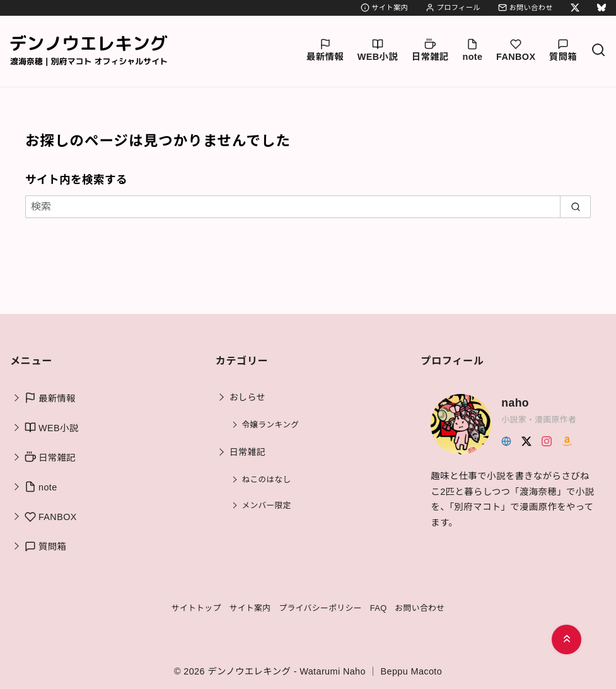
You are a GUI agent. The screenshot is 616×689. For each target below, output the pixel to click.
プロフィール (453, 8)
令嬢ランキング (271, 425)
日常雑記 (430, 50)
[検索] (598, 51)
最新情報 (325, 50)
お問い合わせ (526, 8)
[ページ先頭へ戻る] (567, 640)
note (472, 50)
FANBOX (516, 50)
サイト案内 (384, 8)
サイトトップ (196, 608)
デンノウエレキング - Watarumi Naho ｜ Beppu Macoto (325, 671)
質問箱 (563, 50)
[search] (575, 207)
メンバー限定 (267, 506)
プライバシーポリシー (320, 608)
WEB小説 (378, 50)
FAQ (379, 608)
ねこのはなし (267, 480)
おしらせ (247, 397)
